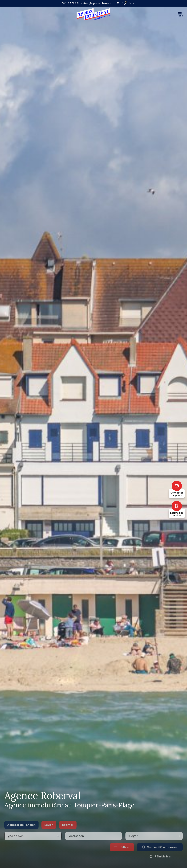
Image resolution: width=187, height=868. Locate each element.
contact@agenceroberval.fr (96, 3)
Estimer (68, 832)
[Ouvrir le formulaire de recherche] (122, 855)
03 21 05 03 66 (70, 3)
